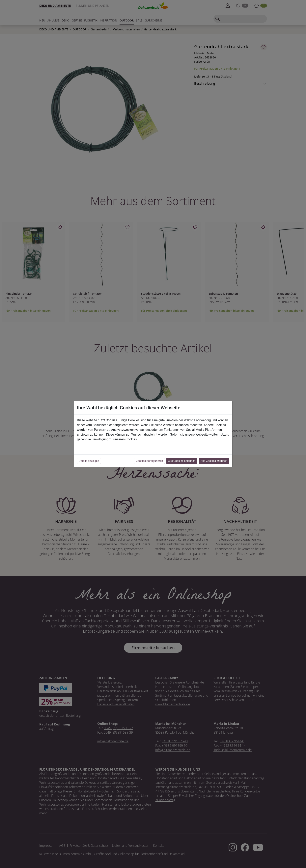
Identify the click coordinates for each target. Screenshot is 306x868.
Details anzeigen (89, 461)
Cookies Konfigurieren (149, 461)
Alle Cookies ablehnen (182, 461)
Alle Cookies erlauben (214, 461)
